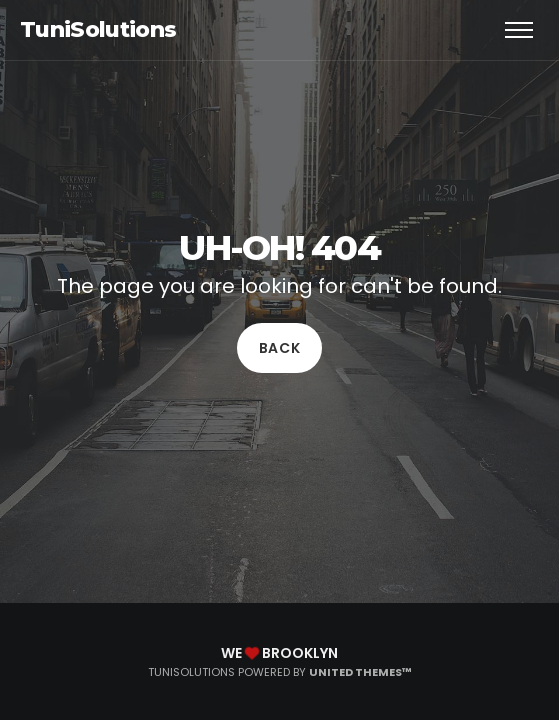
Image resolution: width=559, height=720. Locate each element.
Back (280, 348)
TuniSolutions (98, 29)
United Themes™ (360, 672)
